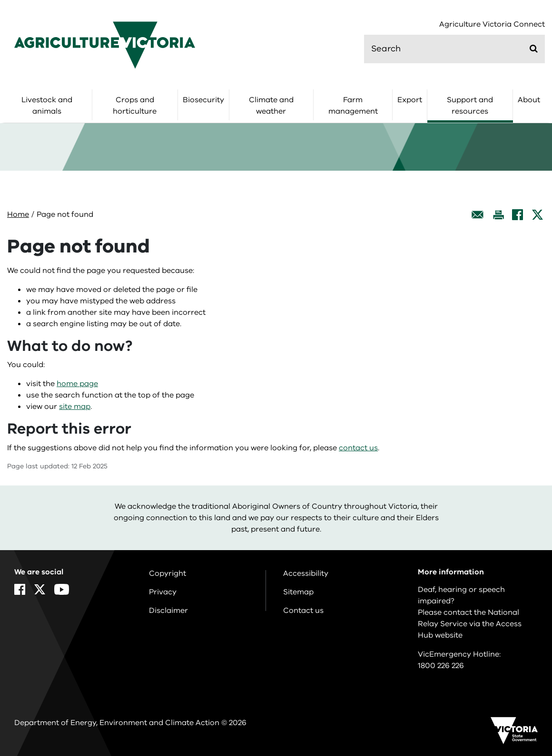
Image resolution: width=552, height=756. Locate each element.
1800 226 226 (441, 666)
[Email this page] (478, 215)
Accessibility (306, 573)
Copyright (168, 573)
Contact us (303, 611)
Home (18, 214)
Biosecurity (203, 100)
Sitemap (298, 592)
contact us (358, 448)
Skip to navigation (0, 0)
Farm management (353, 106)
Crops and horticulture (135, 106)
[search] (454, 49)
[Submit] (534, 48)
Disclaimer (168, 611)
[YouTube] (62, 589)
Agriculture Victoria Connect (492, 24)
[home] (105, 45)
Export (410, 100)
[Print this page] (498, 215)
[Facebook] (517, 215)
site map (75, 407)
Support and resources (470, 106)
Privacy (163, 592)
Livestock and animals (47, 106)
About (529, 100)
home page (77, 384)
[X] (537, 215)
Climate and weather (271, 106)
